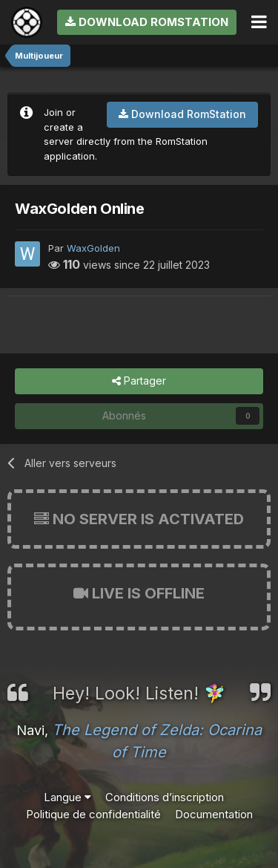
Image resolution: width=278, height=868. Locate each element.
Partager (139, 381)
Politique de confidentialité (93, 814)
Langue (67, 797)
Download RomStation (147, 22)
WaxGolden (93, 248)
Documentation (214, 814)
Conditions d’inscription (165, 797)
